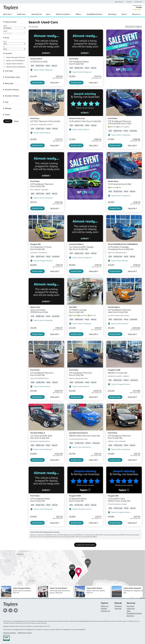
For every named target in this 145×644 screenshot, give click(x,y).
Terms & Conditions (10, 633)
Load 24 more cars (85, 545)
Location (9, 53)
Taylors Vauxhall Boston (16, 61)
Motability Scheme (94, 14)
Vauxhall (118, 609)
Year (7, 102)
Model (5, 31)
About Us (136, 14)
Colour (8, 115)
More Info (55, 82)
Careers (104, 609)
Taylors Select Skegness (16, 67)
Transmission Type (12, 77)
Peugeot (118, 606)
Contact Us (138, 2)
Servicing (112, 14)
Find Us (129, 2)
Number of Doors (12, 96)
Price (7, 38)
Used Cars (21, 14)
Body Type (9, 83)
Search (8, 121)
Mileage (8, 108)
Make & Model (11, 22)
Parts (124, 14)
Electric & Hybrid (63, 14)
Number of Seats (12, 90)
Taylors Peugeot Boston (16, 57)
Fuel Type (9, 71)
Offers (78, 14)
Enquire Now (37, 83)
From (5, 41)
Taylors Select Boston (15, 64)
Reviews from (137, 8)
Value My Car (119, 2)
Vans (48, 14)
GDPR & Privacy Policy (25, 633)
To (4, 47)
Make (5, 26)
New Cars (7, 14)
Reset (16, 121)
